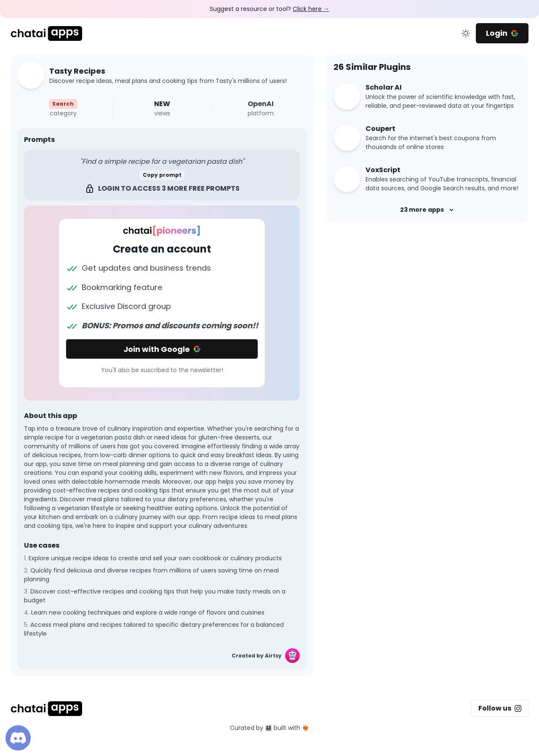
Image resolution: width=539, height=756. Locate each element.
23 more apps (428, 210)
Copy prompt (162, 175)
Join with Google (162, 349)
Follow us (500, 708)
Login (502, 33)
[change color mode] (466, 33)
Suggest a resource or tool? (269, 9)
